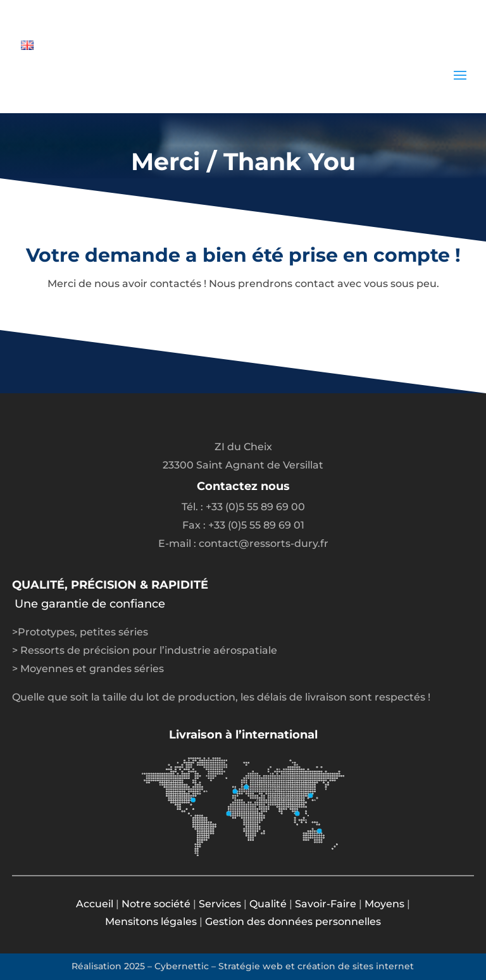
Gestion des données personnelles (293, 922)
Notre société (156, 904)
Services (220, 904)
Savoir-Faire (326, 904)
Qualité (268, 904)
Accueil (95, 904)
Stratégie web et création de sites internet (316, 966)
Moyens (384, 904)
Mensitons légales (151, 922)
